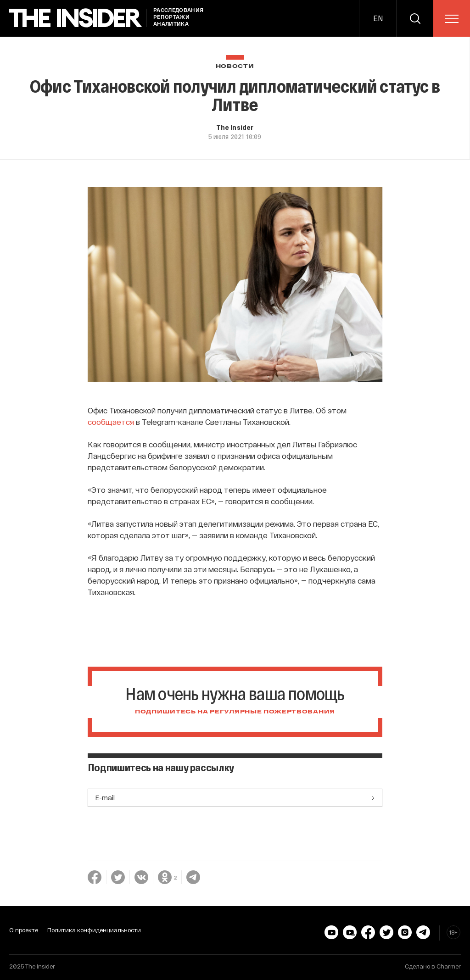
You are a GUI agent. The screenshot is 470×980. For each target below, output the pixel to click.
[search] (415, 18)
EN (378, 18)
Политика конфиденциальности (94, 930)
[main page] (76, 18)
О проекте (24, 930)
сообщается (111, 422)
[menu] (452, 19)
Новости (235, 66)
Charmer (449, 966)
